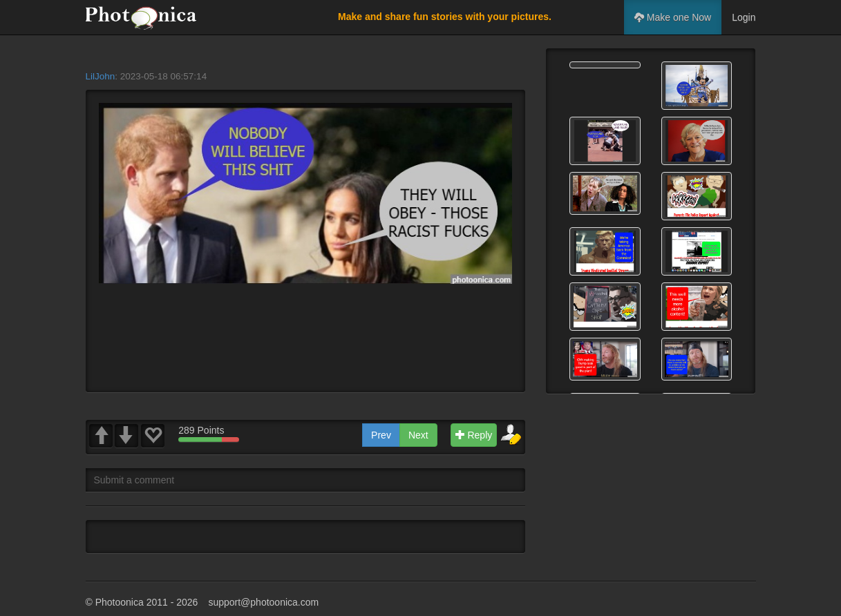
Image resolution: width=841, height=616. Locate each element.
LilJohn (101, 76)
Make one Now (673, 17)
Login (744, 17)
